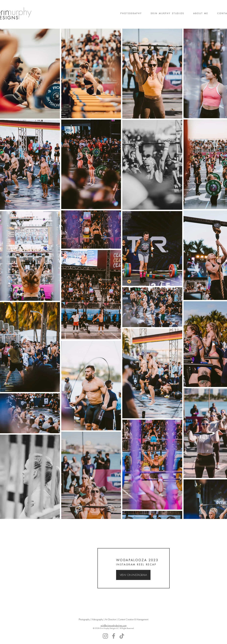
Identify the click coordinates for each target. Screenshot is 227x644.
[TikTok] (122, 636)
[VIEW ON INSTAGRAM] (133, 575)
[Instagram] (105, 636)
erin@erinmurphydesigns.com (114, 625)
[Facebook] (114, 636)
